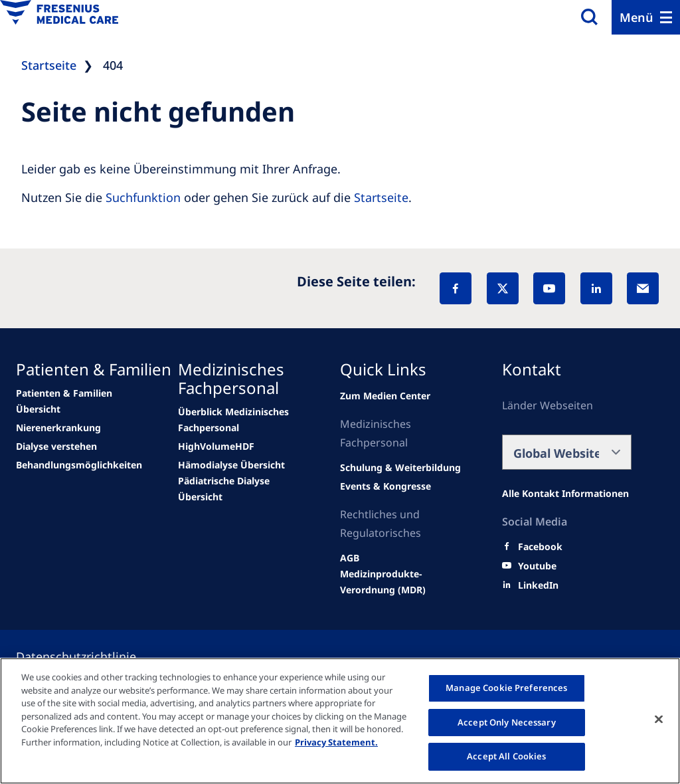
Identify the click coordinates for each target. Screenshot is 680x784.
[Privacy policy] (92, 656)
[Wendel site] (81, 401)
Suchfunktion (143, 197)
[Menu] (646, 17)
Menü (637, 17)
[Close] (659, 720)
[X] (503, 288)
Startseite (381, 197)
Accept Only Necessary (507, 722)
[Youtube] (537, 566)
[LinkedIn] (596, 288)
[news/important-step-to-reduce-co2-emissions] (58, 428)
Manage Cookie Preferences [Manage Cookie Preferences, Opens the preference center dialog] (506, 688)
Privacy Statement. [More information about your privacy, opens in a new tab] (336, 742)
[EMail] (643, 288)
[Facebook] (456, 288)
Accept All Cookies (506, 756)
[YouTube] (549, 288)
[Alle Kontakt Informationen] (565, 494)
